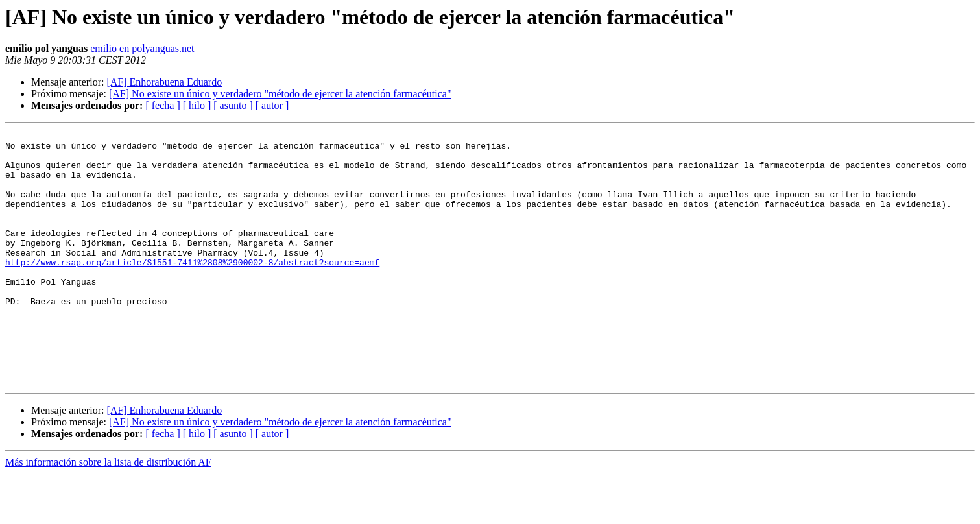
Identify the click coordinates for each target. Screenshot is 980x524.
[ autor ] (272, 105)
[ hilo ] (197, 105)
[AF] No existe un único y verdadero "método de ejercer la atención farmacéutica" (280, 94)
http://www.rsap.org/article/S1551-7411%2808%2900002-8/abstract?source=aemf (192, 289)
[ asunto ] (233, 105)
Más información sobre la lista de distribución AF (108, 513)
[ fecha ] (162, 105)
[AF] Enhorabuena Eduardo (164, 82)
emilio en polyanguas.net (142, 48)
